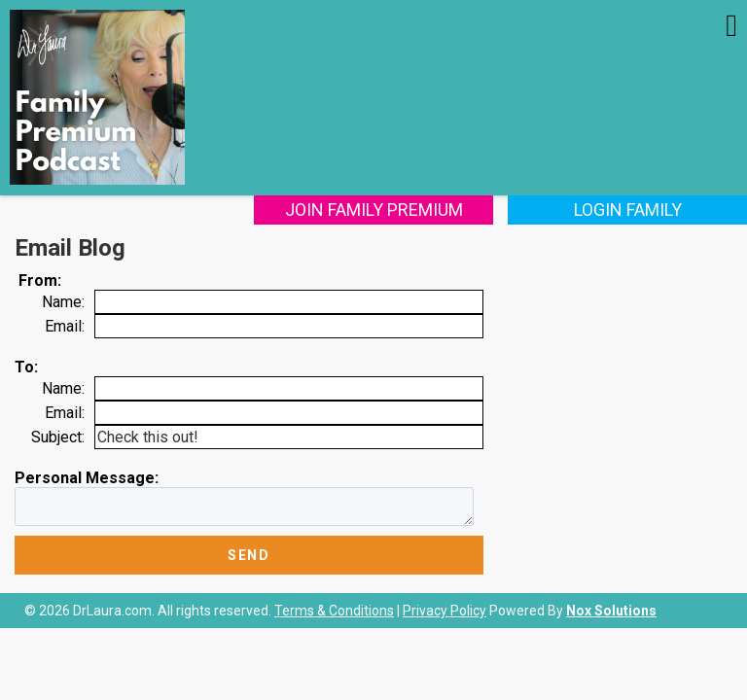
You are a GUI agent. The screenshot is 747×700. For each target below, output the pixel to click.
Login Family (628, 210)
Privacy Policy (445, 611)
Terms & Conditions (334, 611)
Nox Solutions (611, 611)
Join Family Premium (374, 210)
